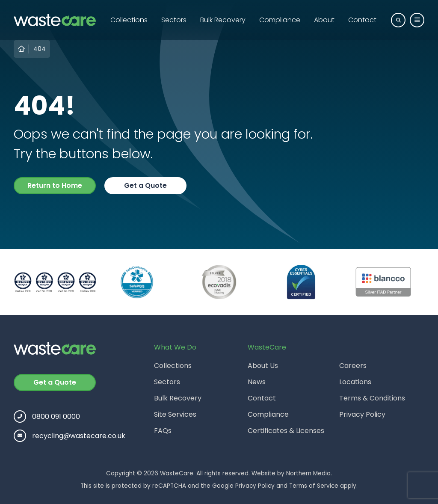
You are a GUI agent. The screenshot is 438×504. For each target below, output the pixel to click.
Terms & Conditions (372, 398)
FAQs (163, 431)
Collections (129, 20)
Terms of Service (314, 486)
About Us (263, 366)
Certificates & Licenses (286, 431)
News (257, 382)
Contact (362, 20)
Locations (355, 382)
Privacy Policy (362, 414)
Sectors (174, 20)
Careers (353, 366)
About (324, 20)
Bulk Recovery (223, 20)
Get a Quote (145, 185)
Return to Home (55, 185)
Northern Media (308, 473)
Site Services (175, 414)
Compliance (280, 20)
